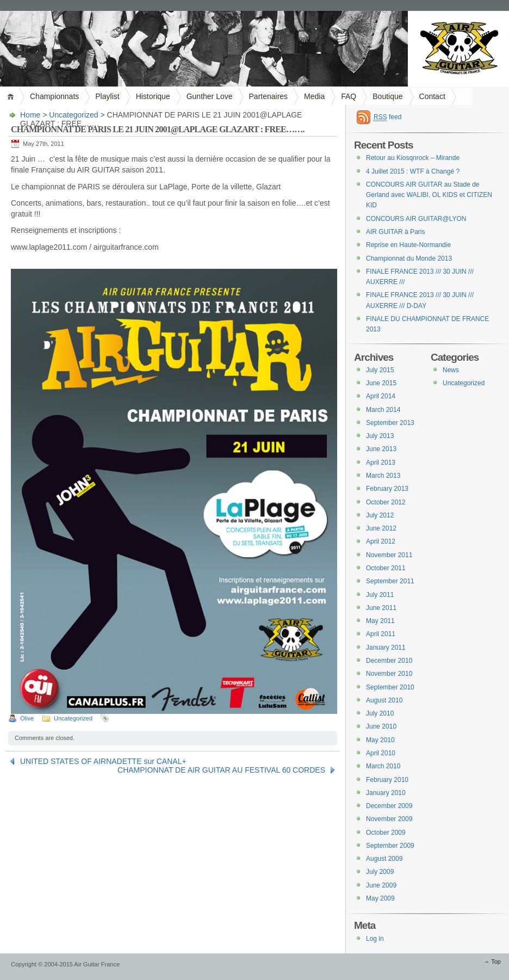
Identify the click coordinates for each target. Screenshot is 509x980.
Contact (432, 96)
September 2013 (390, 423)
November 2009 (389, 819)
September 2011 (390, 581)
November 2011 (389, 555)
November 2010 (389, 674)
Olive (27, 718)
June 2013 (381, 449)
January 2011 (386, 648)
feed (387, 117)
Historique (153, 96)
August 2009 (384, 859)
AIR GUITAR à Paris (395, 232)
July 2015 (380, 370)
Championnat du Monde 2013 (409, 258)
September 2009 (390, 846)
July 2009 (380, 872)
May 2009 (380, 898)
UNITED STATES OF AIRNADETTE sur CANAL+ (103, 761)
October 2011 (386, 568)
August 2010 (384, 700)
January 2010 (386, 793)
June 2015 (381, 383)
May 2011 (380, 621)
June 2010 (381, 726)
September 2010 (390, 687)
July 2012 (380, 515)
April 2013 (381, 463)
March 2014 (383, 410)
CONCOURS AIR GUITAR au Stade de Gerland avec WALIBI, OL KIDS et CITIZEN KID (429, 195)
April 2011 (381, 634)
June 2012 (381, 528)
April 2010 (381, 753)
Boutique (387, 96)
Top (496, 961)
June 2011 (381, 608)
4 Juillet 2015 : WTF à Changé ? (413, 171)
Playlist (107, 96)
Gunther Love (210, 96)
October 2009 (386, 833)
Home (12, 97)
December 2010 (389, 661)
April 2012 (381, 541)
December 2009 (389, 806)
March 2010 (383, 766)
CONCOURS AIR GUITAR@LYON (416, 219)
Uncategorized (73, 115)
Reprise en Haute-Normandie (408, 245)
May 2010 (380, 740)
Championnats (54, 96)
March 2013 (383, 476)
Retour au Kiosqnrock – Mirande (413, 158)
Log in (375, 939)
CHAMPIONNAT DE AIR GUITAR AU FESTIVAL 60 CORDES (221, 770)
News (451, 370)
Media (314, 96)
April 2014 (381, 396)
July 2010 (380, 713)
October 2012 (386, 502)
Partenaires (269, 96)
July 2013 (380, 436)
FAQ (349, 96)
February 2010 (387, 780)
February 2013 (387, 489)
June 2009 (381, 885)
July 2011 (380, 595)
